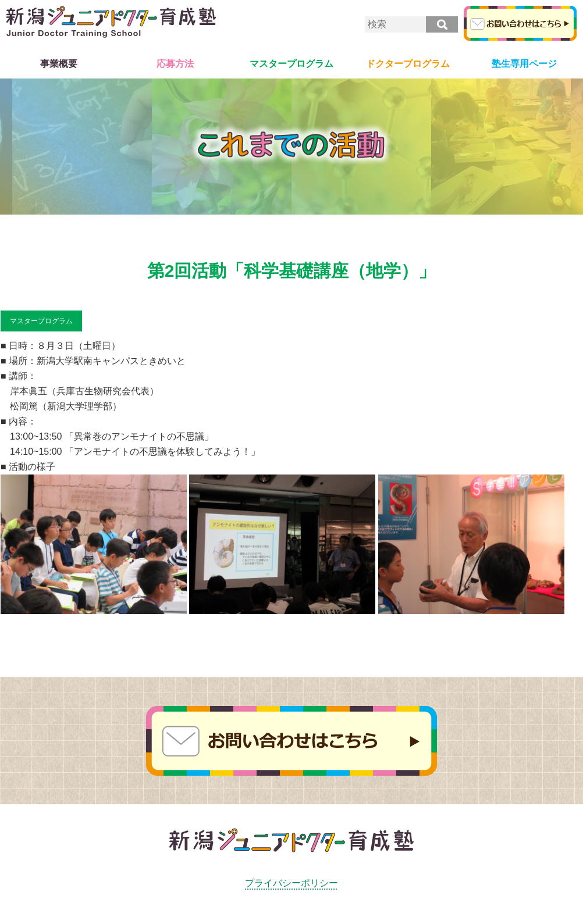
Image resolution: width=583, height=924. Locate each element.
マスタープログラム (291, 64)
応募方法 (175, 64)
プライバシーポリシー (291, 883)
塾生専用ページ (524, 64)
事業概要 (59, 64)
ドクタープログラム (408, 64)
